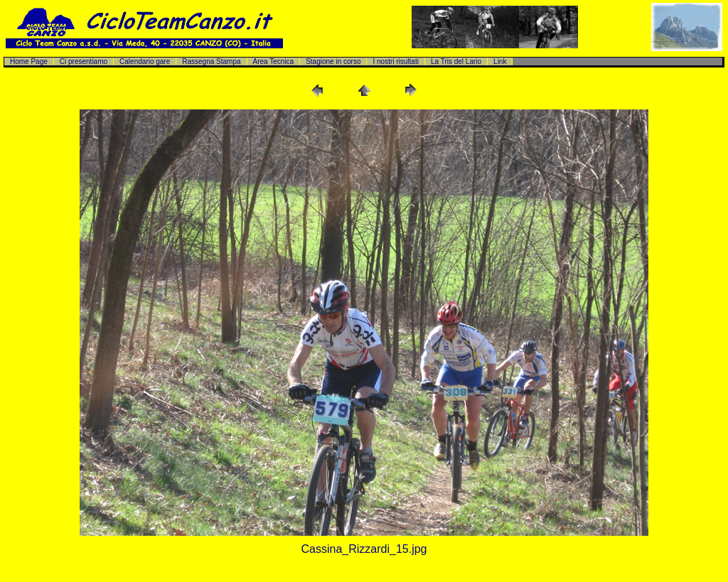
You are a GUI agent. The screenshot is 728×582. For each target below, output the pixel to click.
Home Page (29, 61)
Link (500, 61)
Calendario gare (145, 61)
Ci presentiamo (84, 61)
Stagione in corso (333, 61)
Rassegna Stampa (211, 61)
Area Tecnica (274, 61)
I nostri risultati (395, 61)
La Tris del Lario (456, 61)
